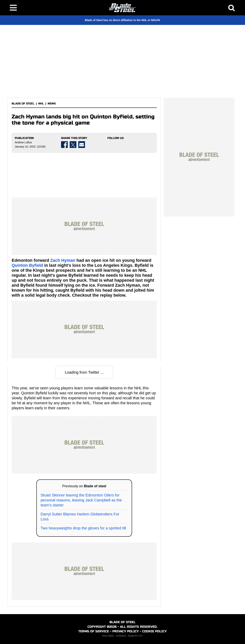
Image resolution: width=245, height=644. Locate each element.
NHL (41, 104)
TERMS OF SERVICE (94, 631)
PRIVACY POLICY (126, 631)
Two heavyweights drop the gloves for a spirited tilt (83, 528)
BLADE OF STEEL (23, 104)
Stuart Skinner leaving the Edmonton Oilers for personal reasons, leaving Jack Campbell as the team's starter (81, 500)
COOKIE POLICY (154, 631)
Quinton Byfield (27, 265)
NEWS (52, 104)
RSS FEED (108, 636)
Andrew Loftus (23, 142)
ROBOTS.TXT (135, 636)
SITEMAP (121, 636)
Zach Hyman (63, 260)
